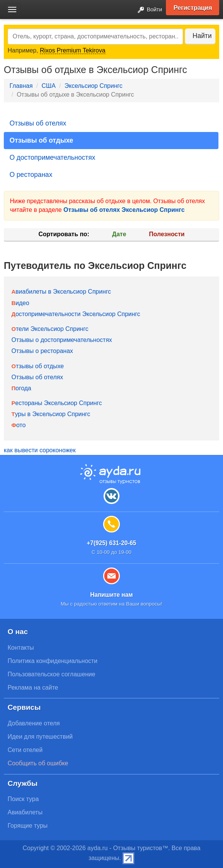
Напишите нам (111, 595)
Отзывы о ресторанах (42, 351)
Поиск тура (23, 799)
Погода (21, 388)
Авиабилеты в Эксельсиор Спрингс (61, 292)
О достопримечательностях (52, 157)
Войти (148, 10)
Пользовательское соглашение (51, 674)
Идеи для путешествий (40, 737)
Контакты (21, 648)
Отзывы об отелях (38, 123)
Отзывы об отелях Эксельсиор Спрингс (124, 210)
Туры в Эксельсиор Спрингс (51, 414)
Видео (20, 303)
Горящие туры (28, 826)
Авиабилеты (25, 812)
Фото (18, 425)
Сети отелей (25, 750)
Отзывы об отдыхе (41, 140)
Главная (21, 86)
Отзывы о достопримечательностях (62, 340)
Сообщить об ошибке (38, 763)
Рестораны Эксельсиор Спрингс (57, 403)
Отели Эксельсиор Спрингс (50, 329)
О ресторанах (31, 175)
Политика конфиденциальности (53, 661)
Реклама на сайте (33, 688)
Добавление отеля (34, 723)
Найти (202, 36)
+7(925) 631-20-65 (111, 543)
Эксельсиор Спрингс (93, 86)
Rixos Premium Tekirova (73, 50)
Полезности (167, 234)
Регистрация (193, 8)
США (49, 86)
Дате (119, 234)
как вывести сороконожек (40, 450)
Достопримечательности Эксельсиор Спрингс (76, 314)
